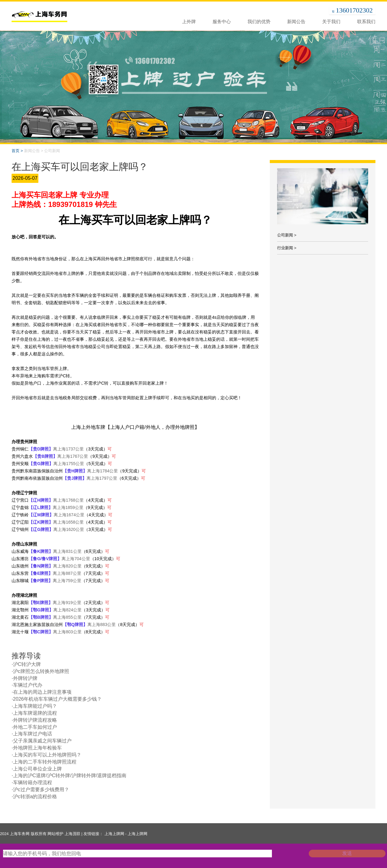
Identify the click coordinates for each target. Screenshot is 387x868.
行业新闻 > (287, 248)
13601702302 (354, 10)
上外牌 (189, 21)
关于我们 (331, 21)
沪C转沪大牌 (27, 664)
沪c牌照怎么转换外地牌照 (41, 671)
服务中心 (222, 21)
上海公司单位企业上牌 (37, 769)
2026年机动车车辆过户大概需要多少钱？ (58, 699)
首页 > (17, 151)
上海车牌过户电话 (33, 734)
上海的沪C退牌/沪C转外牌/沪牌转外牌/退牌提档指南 (70, 776)
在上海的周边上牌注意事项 (42, 692)
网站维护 (55, 834)
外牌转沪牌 (25, 678)
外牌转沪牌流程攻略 (35, 720)
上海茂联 (72, 834)
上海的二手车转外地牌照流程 (45, 762)
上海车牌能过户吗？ (35, 706)
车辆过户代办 (28, 685)
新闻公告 (296, 21)
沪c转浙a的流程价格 (35, 797)
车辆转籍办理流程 (33, 783)
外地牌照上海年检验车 (37, 748)
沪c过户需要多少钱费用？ (41, 790)
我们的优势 (259, 21)
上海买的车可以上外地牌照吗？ (47, 755)
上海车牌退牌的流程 (35, 713)
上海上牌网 (114, 834)
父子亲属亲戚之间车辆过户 (42, 741)
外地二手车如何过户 (35, 727)
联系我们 (366, 21)
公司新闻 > (287, 235)
